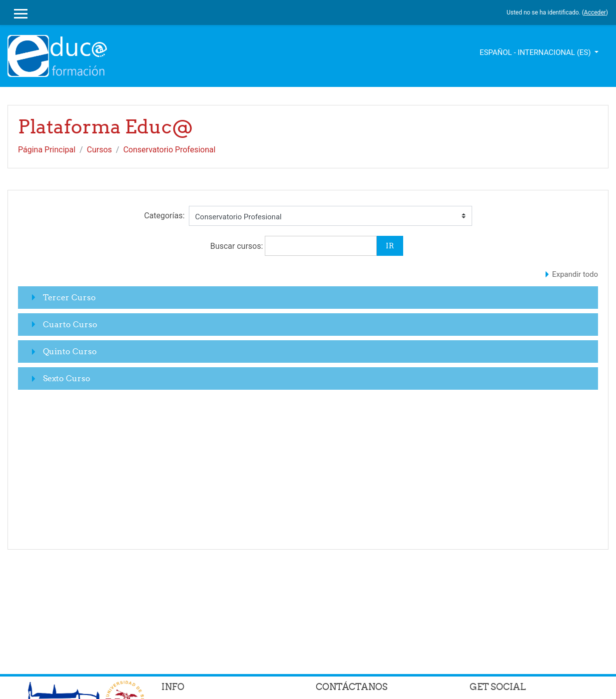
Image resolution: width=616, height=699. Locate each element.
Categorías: (164, 216)
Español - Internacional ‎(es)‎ (536, 52)
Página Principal (47, 150)
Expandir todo (575, 274)
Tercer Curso (69, 297)
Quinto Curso (70, 351)
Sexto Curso (67, 378)
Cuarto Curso (70, 324)
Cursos (99, 150)
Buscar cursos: (238, 246)
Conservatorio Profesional (170, 150)
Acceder (595, 12)
